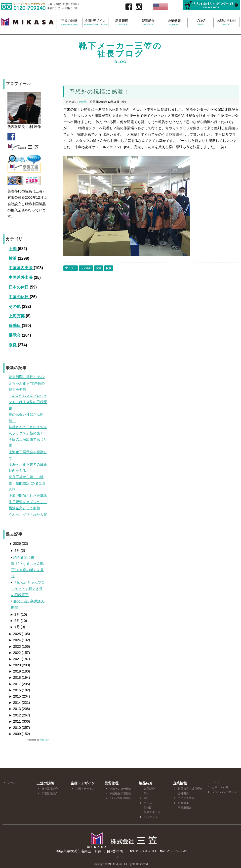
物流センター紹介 (120, 789)
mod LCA (44, 740)
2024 (15, 640)
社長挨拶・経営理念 (190, 789)
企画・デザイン (85, 789)
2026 (15, 544)
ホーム (12, 782)
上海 (13, 249)
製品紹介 (149, 789)
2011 (15, 721)
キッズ (148, 803)
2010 (15, 728)
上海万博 (17, 316)
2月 (15, 621)
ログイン (120, 857)
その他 (15, 306)
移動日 (15, 326)
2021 (15, 659)
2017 (15, 684)
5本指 (147, 807)
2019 (15, 671)
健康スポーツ (152, 812)
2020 (15, 665)
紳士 (147, 798)
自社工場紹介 (50, 789)
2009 (15, 734)
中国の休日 (19, 297)
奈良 (13, 345)
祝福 (109, 268)
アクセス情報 (186, 798)
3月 (15, 614)
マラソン (71, 268)
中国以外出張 (21, 277)
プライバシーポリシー (226, 792)
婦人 (147, 793)
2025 (15, 634)
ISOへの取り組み (120, 798)
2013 (15, 709)
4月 (15, 550)
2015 (15, 696)
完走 (99, 268)
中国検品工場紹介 (120, 793)
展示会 (15, 335)
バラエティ (151, 817)
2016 (15, 690)
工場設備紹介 (50, 793)
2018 (15, 677)
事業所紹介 (185, 807)
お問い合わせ (220, 787)
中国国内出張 (21, 268)
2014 (15, 703)
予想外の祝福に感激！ (99, 92)
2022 (15, 653)
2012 (15, 715)
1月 (15, 627)
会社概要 (183, 793)
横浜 (13, 258)
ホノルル (86, 268)
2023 (15, 646)
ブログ (216, 782)
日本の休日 (19, 287)
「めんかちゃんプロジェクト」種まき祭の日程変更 (28, 589)
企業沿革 (183, 803)
